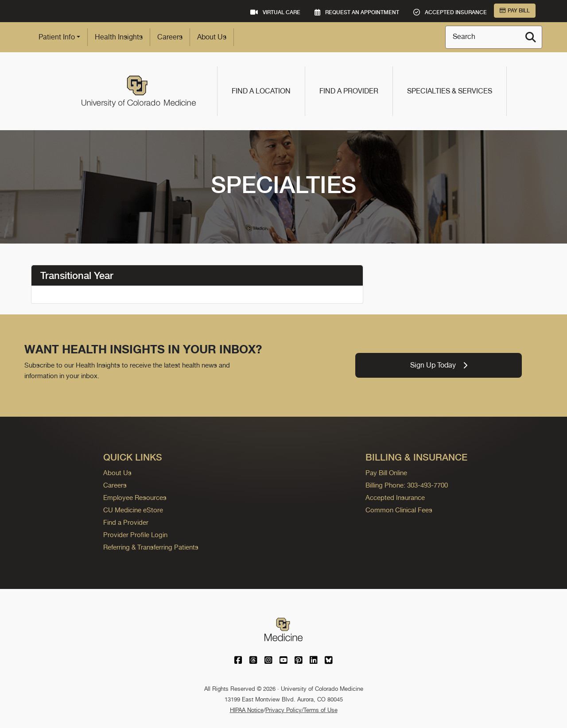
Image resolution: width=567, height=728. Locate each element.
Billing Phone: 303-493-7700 (407, 485)
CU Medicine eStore (133, 510)
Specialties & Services (450, 91)
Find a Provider (349, 91)
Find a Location (261, 91)
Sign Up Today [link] (439, 365)
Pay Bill (515, 11)
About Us (212, 37)
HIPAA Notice (247, 710)
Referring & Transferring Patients (151, 547)
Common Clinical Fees (399, 510)
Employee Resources (135, 498)
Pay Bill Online (386, 473)
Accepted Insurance (395, 498)
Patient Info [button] (57, 37)
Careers (170, 37)
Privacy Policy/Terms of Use (301, 710)
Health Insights (119, 37)
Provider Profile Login (135, 535)
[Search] (531, 37)
